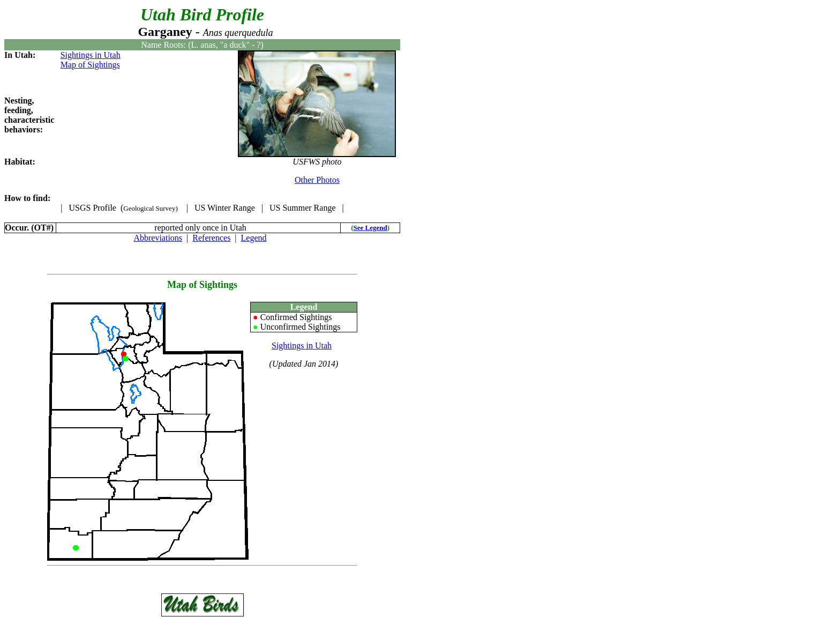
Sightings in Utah (91, 55)
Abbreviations (158, 238)
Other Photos (317, 180)
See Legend (370, 228)
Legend (254, 238)
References (211, 238)
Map (177, 285)
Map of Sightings (90, 65)
